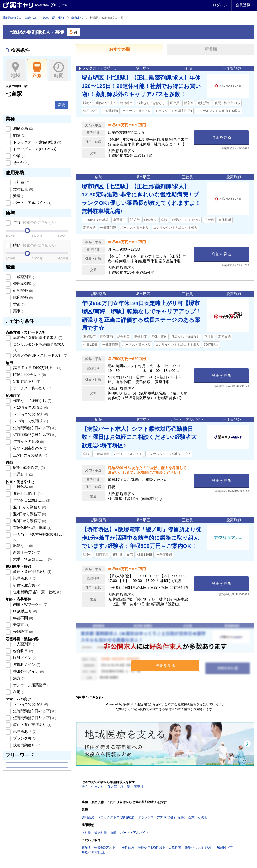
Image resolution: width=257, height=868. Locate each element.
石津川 (138, 787)
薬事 (19, 311)
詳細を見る (221, 137)
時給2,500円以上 (29, 375)
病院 (19, 135)
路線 (37, 70)
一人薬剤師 (24, 644)
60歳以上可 (25, 611)
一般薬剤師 (24, 277)
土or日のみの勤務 (30, 455)
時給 (34, 245)
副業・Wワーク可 (30, 604)
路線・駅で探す (54, 18)
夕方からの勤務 (28, 441)
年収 (34, 222)
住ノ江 (112, 787)
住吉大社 (98, 787)
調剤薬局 (23, 128)
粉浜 (85, 787)
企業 (19, 156)
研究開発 (23, 290)
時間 (59, 70)
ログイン (220, 5)
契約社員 (23, 189)
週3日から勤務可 (29, 521)
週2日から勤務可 (29, 514)
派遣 (19, 196)
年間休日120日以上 (31, 500)
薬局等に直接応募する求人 (37, 337)
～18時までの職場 (30, 421)
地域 (15, 70)
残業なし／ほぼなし (32, 401)
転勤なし (23, 545)
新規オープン (26, 552)
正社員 (21, 182)
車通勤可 (23, 474)
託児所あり (24, 578)
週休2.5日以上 (27, 493)
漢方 (19, 678)
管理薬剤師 (24, 284)
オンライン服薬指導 (32, 685)
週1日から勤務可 (29, 507)
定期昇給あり (26, 381)
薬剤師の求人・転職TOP (20, 18)
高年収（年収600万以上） (37, 368)
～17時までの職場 (30, 414)
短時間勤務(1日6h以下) (34, 435)
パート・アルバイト (32, 203)
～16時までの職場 (30, 407)
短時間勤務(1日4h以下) (34, 428)
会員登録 (243, 5)
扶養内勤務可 (26, 745)
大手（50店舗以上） (32, 559)
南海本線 (77, 18)
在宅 (19, 692)
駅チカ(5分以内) (28, 467)
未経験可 (23, 632)
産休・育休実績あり (32, 571)
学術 (19, 304)
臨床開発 (23, 297)
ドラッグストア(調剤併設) (37, 142)
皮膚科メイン (26, 664)
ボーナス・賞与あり (32, 388)
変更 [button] (62, 105)
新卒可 (21, 625)
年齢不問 (23, 618)
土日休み (23, 487)
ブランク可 (24, 738)
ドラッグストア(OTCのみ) (37, 149)
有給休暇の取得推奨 (32, 528)
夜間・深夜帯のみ (30, 448)
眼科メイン (24, 658)
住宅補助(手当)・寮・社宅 (37, 592)
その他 (21, 163)
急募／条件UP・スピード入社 (40, 355)
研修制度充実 (26, 585)
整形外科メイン (28, 671)
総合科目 (23, 651)
